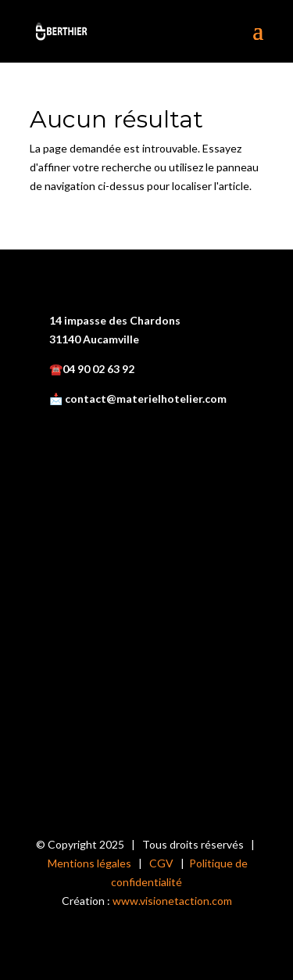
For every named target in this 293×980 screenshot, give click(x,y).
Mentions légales (89, 863)
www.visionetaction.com (172, 901)
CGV (161, 863)
